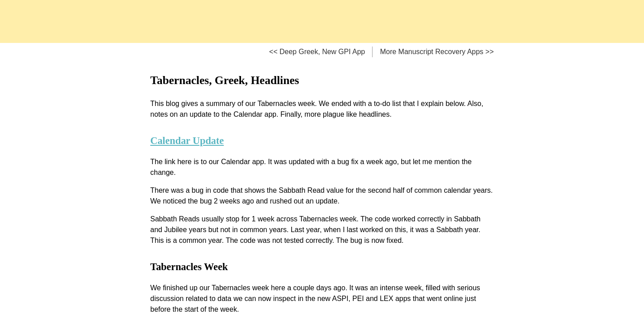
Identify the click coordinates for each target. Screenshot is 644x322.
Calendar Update (187, 141)
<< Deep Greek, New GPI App (317, 52)
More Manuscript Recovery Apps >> (437, 52)
